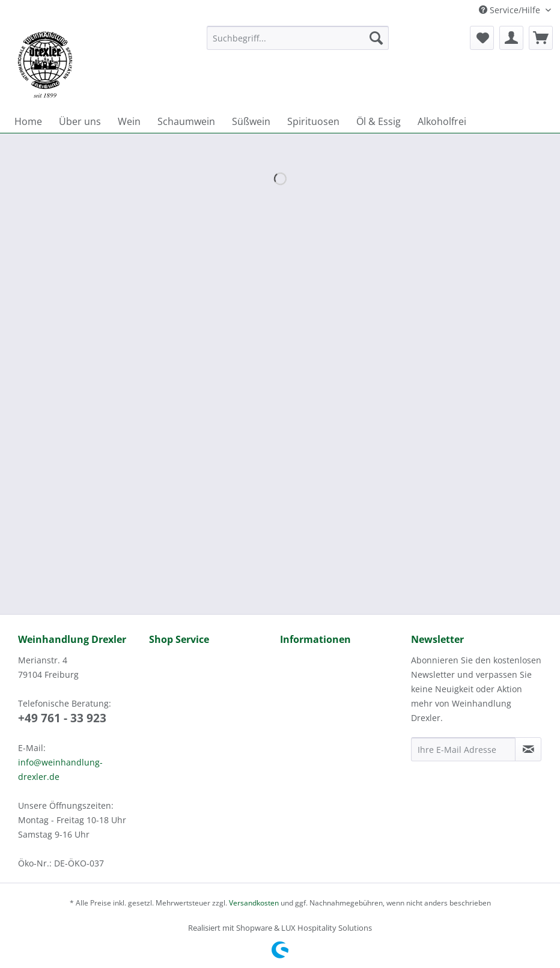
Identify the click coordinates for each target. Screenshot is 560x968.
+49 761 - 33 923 (62, 718)
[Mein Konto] (511, 38)
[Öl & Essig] (379, 121)
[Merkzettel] (482, 38)
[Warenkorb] (541, 38)
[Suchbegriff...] (298, 38)
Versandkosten (254, 903)
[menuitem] (298, 44)
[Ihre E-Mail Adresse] (463, 749)
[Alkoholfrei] (442, 121)
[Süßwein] (251, 121)
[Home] (28, 121)
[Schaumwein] (186, 121)
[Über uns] (80, 121)
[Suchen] (376, 38)
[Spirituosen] (313, 121)
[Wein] (129, 121)
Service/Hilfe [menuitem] (511, 10)
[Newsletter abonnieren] (528, 749)
